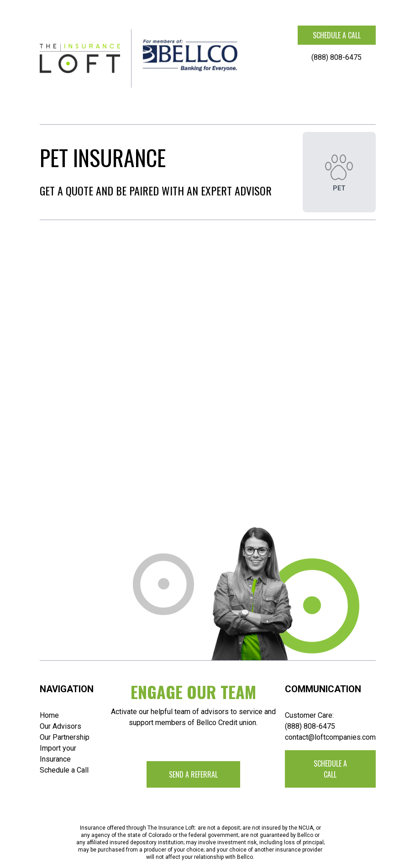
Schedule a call (337, 35)
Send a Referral (193, 774)
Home (49, 715)
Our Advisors (60, 726)
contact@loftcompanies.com (330, 737)
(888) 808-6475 (336, 57)
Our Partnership (65, 737)
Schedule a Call (64, 770)
